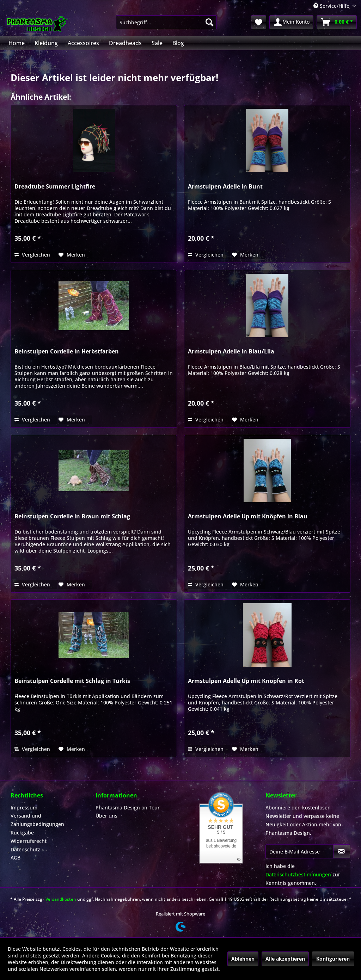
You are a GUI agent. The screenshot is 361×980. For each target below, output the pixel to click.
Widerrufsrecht (29, 841)
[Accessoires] (83, 43)
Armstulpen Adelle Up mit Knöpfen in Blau (248, 516)
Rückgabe (22, 833)
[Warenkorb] (337, 22)
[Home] (17, 43)
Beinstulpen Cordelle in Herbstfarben (67, 352)
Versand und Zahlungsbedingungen (37, 820)
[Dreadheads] (125, 43)
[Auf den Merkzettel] (72, 255)
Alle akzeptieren (285, 959)
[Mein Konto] (291, 22)
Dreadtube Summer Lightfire (55, 187)
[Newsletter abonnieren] (342, 851)
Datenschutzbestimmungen (298, 874)
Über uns (106, 816)
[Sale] (157, 43)
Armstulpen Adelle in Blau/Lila (231, 352)
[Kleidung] (46, 43)
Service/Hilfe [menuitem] (332, 6)
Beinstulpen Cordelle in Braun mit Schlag (72, 516)
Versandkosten (61, 899)
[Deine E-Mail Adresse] (299, 851)
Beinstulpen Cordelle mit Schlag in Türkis (72, 681)
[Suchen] (209, 22)
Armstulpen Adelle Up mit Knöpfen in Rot (246, 681)
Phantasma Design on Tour (128, 808)
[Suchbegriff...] (167, 22)
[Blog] (178, 43)
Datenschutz (25, 849)
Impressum (24, 808)
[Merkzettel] (259, 22)
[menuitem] (167, 22)
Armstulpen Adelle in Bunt (225, 187)
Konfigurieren (333, 959)
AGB (16, 858)
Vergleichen (32, 255)
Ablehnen (243, 959)
